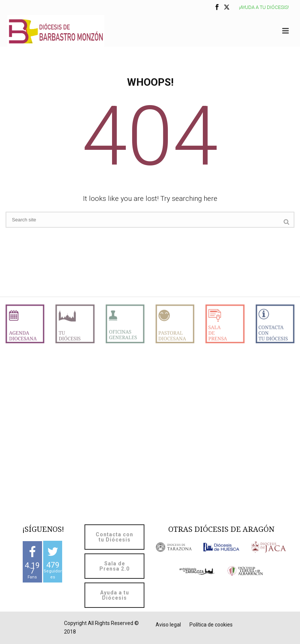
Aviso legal (168, 625)
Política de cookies (211, 625)
